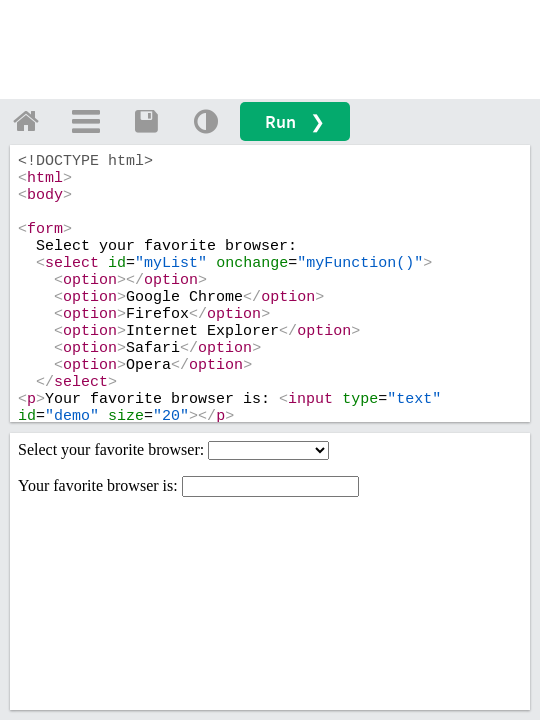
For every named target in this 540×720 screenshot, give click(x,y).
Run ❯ (295, 121)
